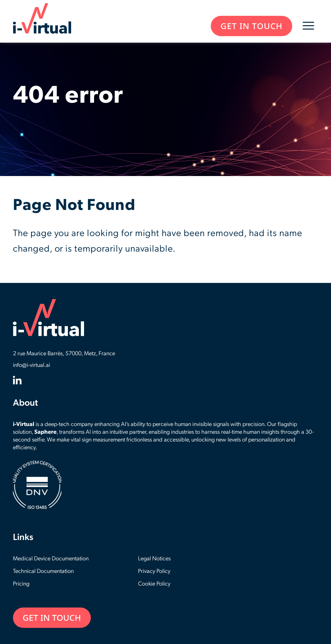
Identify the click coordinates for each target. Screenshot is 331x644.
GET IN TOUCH (251, 26)
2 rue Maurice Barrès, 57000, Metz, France (64, 354)
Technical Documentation (43, 571)
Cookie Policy (154, 584)
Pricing (21, 584)
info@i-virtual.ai (32, 365)
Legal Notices (154, 559)
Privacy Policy (154, 571)
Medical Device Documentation (51, 559)
